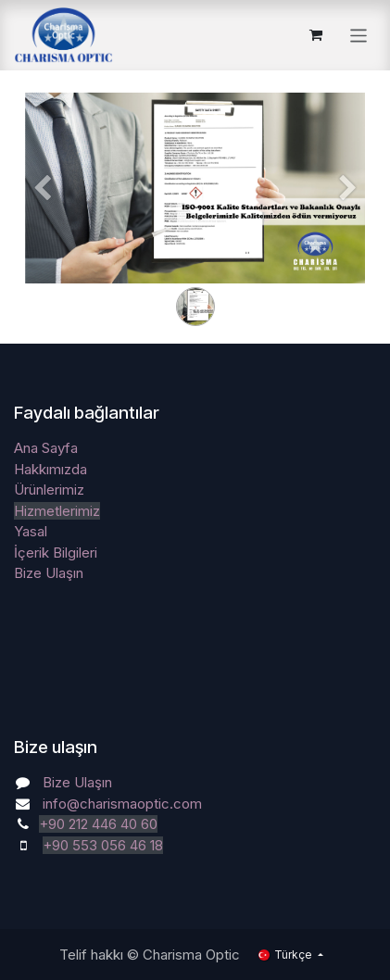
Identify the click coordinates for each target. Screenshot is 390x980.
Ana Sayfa (46, 448)
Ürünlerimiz (49, 490)
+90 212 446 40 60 (98, 824)
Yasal (31, 531)
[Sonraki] (348, 218)
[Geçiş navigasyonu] (359, 35)
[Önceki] (42, 218)
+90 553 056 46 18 (103, 845)
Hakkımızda (50, 469)
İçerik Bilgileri (56, 553)
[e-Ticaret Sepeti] (316, 35)
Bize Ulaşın (49, 573)
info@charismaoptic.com (122, 804)
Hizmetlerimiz (57, 511)
